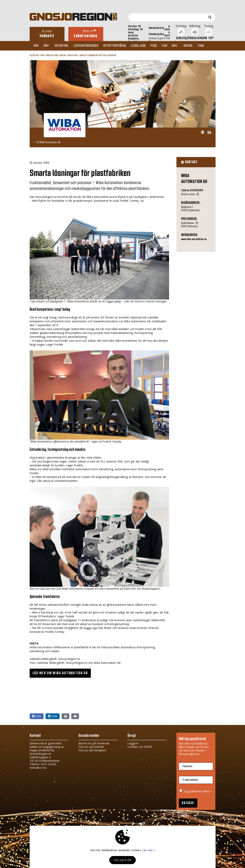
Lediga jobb (143, 46)
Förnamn (187, 766)
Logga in (133, 743)
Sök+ (48, 46)
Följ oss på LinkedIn (91, 747)
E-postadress (190, 780)
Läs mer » (148, 850)
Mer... (182, 46)
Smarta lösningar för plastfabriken (98, 55)
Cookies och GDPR (140, 747)
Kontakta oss (38, 768)
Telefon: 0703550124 (192, 191)
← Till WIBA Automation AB (47, 142)
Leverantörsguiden (89, 46)
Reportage (64, 46)
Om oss (195, 46)
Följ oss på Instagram (92, 750)
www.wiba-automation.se (194, 239)
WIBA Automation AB (56, 55)
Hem (37, 46)
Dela (37, 716)
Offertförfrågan (118, 46)
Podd (159, 46)
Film (170, 46)
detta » (207, 791)
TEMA (209, 46)
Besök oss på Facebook (94, 743)
